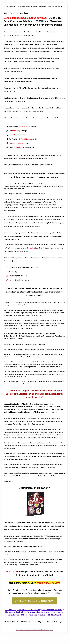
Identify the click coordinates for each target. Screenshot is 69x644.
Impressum (26, 643)
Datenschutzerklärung (34, 643)
